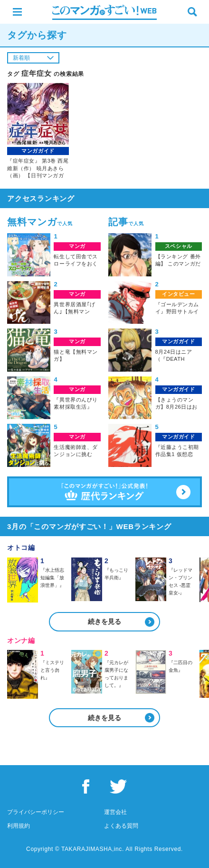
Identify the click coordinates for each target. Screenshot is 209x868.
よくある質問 (121, 826)
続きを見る (104, 621)
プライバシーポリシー (36, 812)
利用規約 (19, 826)
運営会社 (115, 812)
